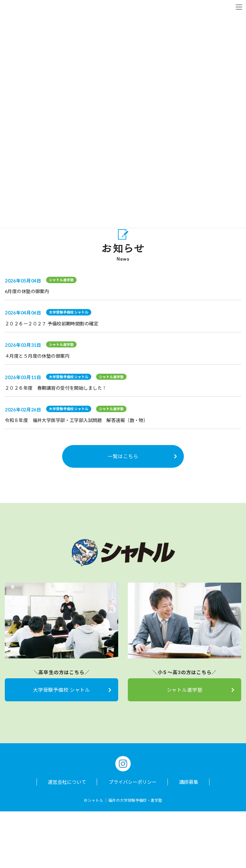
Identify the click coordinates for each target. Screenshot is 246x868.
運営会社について (67, 782)
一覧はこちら (123, 456)
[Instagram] (123, 766)
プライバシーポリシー (133, 782)
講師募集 (189, 782)
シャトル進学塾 (185, 690)
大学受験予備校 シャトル (61, 690)
